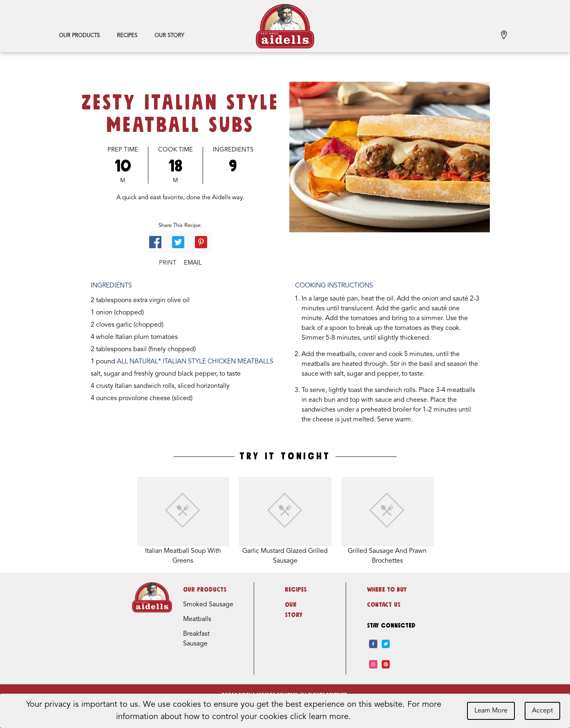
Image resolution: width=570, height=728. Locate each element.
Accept (542, 711)
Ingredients (233, 150)
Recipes (127, 36)
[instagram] (373, 664)
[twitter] (386, 644)
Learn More (491, 711)
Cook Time (175, 150)
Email (193, 263)
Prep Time (123, 150)
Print (168, 263)
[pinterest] (386, 664)
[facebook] (373, 644)
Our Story (169, 36)
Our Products (79, 36)
